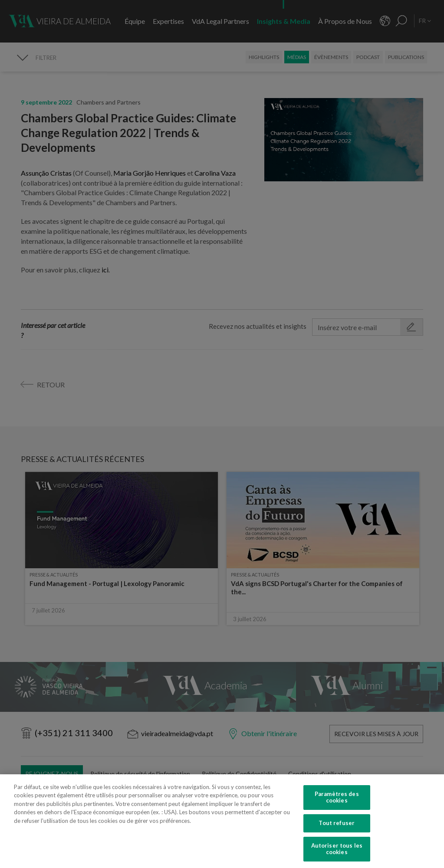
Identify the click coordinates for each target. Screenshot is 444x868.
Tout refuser (337, 839)
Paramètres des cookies (337, 812)
